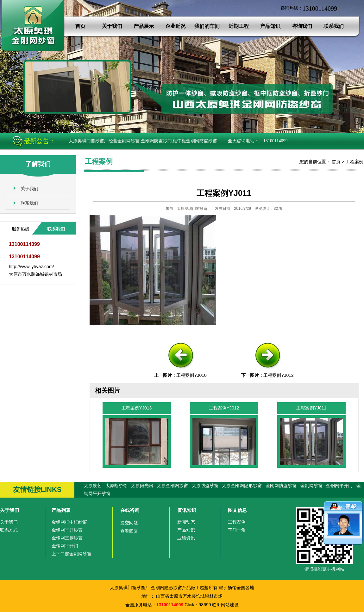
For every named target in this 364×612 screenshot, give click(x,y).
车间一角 (237, 530)
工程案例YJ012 (279, 375)
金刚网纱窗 (311, 486)
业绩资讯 (186, 538)
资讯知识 (187, 510)
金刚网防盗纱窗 (281, 486)
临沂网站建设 (225, 605)
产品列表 (61, 510)
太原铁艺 (93, 486)
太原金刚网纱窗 (173, 486)
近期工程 (239, 26)
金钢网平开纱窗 (67, 530)
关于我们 (112, 26)
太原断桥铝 (116, 486)
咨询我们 (302, 26)
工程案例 (355, 162)
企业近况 (175, 26)
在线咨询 (130, 510)
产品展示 (144, 26)
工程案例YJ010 (191, 375)
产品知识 (270, 26)
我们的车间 (207, 26)
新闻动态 (186, 522)
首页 (80, 26)
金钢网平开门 (339, 486)
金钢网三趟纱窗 (67, 538)
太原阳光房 (142, 486)
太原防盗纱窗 (205, 486)
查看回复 (129, 531)
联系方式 (9, 530)
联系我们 (334, 26)
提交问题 (129, 523)
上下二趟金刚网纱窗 (72, 554)
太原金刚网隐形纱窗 (242, 486)
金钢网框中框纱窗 (69, 522)
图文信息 (237, 510)
